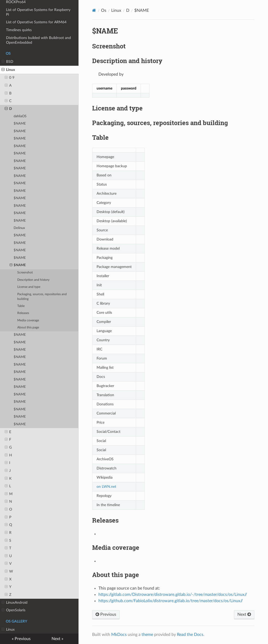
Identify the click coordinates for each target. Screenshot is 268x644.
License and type (29, 287)
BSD (7, 62)
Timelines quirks (19, 30)
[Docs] (94, 10)
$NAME (20, 124)
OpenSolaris (13, 610)
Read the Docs (190, 635)
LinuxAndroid (15, 603)
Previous (106, 614)
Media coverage (28, 320)
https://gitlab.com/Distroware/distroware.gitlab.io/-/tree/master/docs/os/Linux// (173, 595)
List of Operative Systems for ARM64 (36, 22)
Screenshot (25, 273)
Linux (8, 70)
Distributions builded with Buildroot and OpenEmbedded (38, 40)
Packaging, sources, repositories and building (42, 297)
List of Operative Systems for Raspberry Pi (38, 12)
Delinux (19, 228)
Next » (57, 639)
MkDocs (119, 635)
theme (147, 635)
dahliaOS (20, 116)
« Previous (21, 639)
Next (244, 614)
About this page (28, 327)
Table (21, 306)
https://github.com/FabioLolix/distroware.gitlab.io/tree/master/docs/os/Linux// (171, 601)
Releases (23, 313)
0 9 (10, 78)
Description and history (33, 280)
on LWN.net (106, 487)
